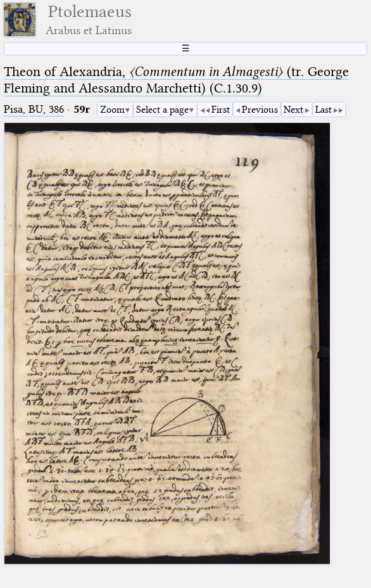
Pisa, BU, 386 (34, 109)
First (221, 110)
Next (293, 110)
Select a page (162, 110)
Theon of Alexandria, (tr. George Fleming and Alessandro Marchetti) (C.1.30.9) (176, 80)
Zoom (112, 110)
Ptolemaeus (89, 19)
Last (324, 110)
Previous (260, 110)
